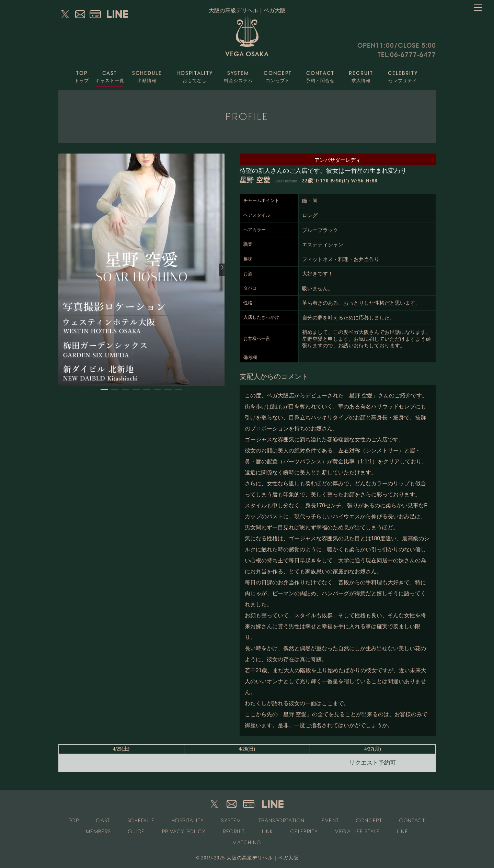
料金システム (238, 75)
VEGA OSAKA (247, 36)
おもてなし (195, 75)
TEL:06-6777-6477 (407, 55)
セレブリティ (403, 75)
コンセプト (278, 75)
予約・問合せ (320, 75)
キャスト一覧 (110, 75)
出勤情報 (147, 75)
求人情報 (361, 75)
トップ (82, 75)
